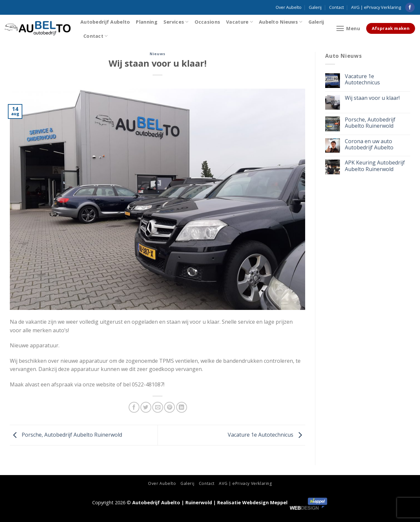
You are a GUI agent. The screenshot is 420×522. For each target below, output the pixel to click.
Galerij (315, 7)
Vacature (240, 22)
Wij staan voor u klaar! (372, 98)
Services (176, 22)
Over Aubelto (289, 7)
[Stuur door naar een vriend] (158, 407)
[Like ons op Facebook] (410, 8)
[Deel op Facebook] (134, 407)
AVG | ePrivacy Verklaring (376, 7)
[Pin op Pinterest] (169, 407)
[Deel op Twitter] (146, 407)
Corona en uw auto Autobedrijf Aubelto (369, 144)
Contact (336, 7)
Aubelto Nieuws (281, 22)
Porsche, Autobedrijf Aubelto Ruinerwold (66, 435)
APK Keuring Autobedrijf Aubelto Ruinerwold (375, 166)
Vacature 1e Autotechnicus (266, 435)
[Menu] (348, 28)
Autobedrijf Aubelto (105, 22)
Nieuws (157, 54)
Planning (147, 22)
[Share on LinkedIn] (182, 407)
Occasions (208, 22)
